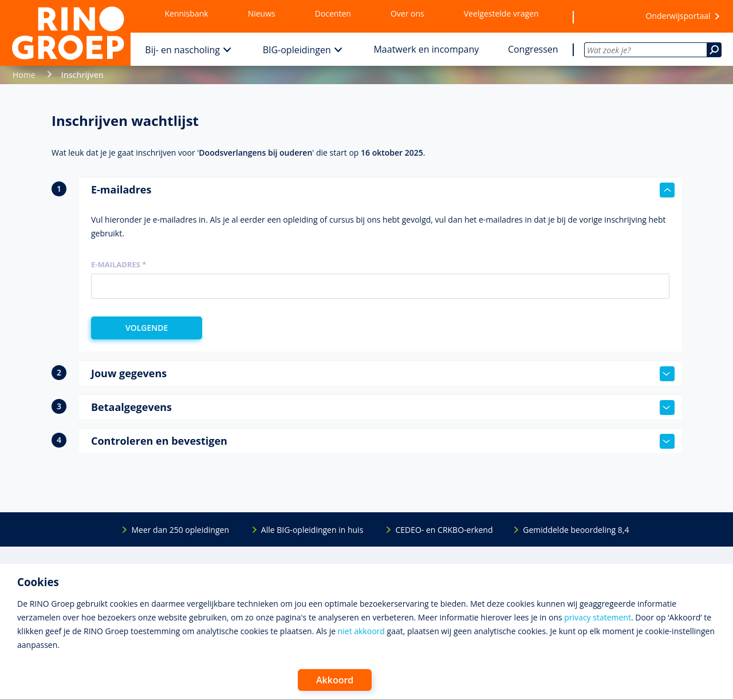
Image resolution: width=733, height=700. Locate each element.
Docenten (333, 13)
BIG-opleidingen (297, 50)
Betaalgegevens (383, 408)
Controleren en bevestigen (383, 441)
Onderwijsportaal (678, 16)
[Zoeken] (714, 50)
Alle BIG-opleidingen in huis (312, 530)
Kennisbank (187, 13)
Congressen (533, 49)
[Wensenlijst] (604, 17)
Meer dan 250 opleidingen (180, 530)
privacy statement (598, 617)
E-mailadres (383, 190)
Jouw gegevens (383, 374)
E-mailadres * (119, 264)
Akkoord (335, 680)
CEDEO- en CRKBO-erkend (444, 530)
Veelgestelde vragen (501, 13)
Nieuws (262, 13)
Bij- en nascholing (182, 50)
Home (24, 75)
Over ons (407, 13)
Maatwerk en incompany (426, 49)
